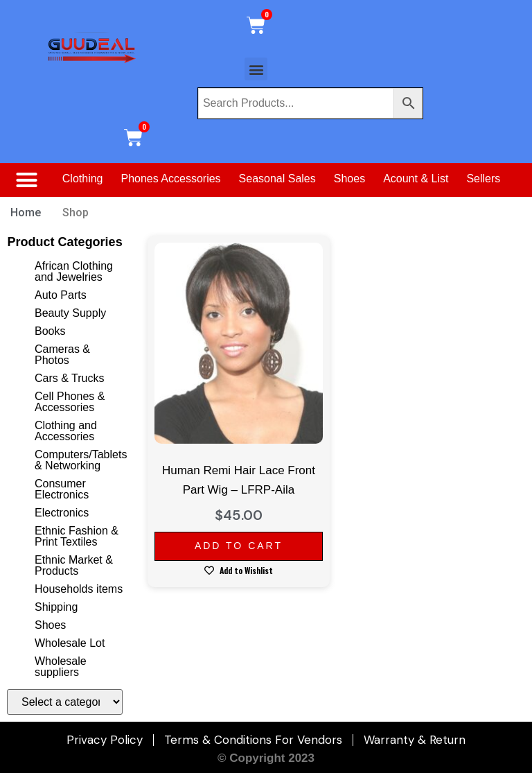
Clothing (83, 179)
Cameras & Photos (62, 355)
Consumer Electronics (62, 489)
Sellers (483, 179)
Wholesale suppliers (61, 667)
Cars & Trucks (69, 378)
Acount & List (416, 179)
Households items (79, 589)
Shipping (56, 607)
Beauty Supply (70, 313)
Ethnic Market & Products (74, 565)
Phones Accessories (171, 179)
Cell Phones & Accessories (70, 402)
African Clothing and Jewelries (74, 271)
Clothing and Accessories (66, 431)
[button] (256, 69)
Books (50, 331)
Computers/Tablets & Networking (81, 460)
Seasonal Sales (277, 179)
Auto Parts (61, 295)
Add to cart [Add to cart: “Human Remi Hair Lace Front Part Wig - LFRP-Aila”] (239, 546)
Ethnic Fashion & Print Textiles (77, 536)
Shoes (349, 179)
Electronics (62, 513)
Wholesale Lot (70, 643)
